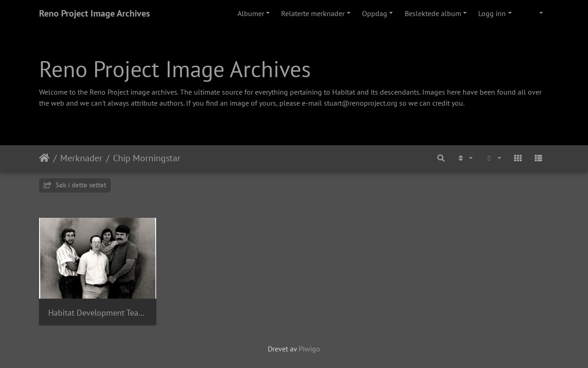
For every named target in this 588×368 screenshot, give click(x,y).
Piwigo (309, 349)
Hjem (44, 158)
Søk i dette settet (75, 185)
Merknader (81, 158)
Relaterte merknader (313, 13)
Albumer (251, 13)
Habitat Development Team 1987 (98, 313)
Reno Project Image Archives (94, 13)
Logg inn (492, 13)
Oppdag (375, 13)
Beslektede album (433, 13)
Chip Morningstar (147, 158)
